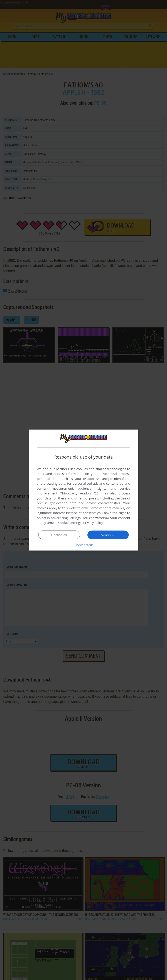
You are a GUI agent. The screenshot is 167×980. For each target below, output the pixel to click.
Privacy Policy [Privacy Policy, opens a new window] (94, 523)
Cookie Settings (70, 523)
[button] (83, 545)
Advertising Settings (66, 518)
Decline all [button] (59, 535)
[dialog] (83, 490)
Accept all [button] (108, 535)
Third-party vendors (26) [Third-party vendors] (80, 493)
